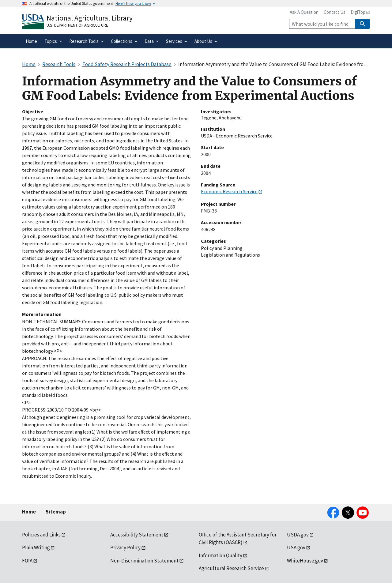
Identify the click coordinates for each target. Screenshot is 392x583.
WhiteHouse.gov (305, 561)
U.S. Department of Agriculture (77, 25)
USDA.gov (298, 535)
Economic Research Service (229, 191)
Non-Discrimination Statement (144, 561)
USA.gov (296, 547)
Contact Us (335, 12)
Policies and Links (41, 535)
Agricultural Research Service (231, 568)
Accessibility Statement (137, 535)
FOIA (27, 561)
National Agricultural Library (90, 18)
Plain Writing (36, 547)
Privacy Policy (125, 547)
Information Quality (221, 555)
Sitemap (56, 512)
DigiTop (358, 12)
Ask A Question (304, 12)
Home (29, 512)
